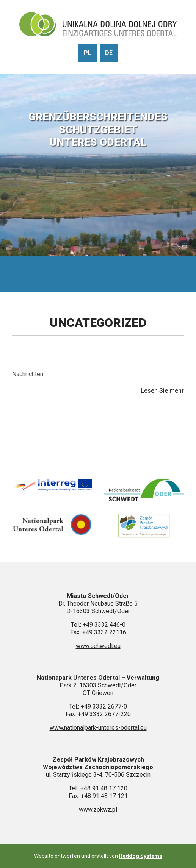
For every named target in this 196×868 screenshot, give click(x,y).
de (109, 53)
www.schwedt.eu (98, 646)
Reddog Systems (141, 856)
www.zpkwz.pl (98, 809)
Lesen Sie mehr (162, 391)
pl (88, 53)
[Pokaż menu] (98, 274)
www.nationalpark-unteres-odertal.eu (98, 728)
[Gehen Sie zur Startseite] (98, 25)
